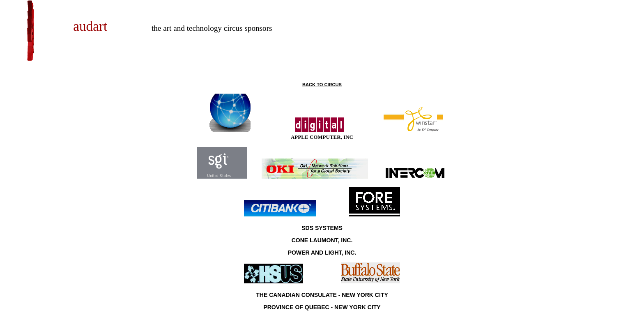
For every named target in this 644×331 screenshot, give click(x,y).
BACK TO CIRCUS (322, 85)
